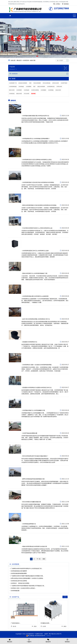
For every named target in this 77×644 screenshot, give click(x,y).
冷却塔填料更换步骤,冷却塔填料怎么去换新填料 (35, 296)
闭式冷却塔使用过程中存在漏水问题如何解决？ (35, 456)
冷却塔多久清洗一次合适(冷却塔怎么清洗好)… (23, 588)
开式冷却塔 (26, 94)
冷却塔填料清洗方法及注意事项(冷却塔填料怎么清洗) (37, 160)
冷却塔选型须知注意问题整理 (19, 571)
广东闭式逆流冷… (16, 623)
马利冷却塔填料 (37, 83)
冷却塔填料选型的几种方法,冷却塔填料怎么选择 (35, 251)
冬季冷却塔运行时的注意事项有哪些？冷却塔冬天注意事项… (27, 578)
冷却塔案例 (43, 90)
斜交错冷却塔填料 (23, 83)
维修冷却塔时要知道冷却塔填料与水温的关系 (35, 546)
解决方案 (33, 60)
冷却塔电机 (21, 87)
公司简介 (58, 4)
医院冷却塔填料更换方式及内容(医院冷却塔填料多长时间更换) (39, 205)
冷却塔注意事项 (35, 90)
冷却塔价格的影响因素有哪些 (19, 573)
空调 (30, 83)
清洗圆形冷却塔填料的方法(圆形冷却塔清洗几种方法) (37, 388)
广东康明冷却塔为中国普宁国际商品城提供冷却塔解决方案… (27, 576)
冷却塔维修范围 (15, 591)
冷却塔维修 (51, 90)
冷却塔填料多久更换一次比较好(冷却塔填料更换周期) (37, 365)
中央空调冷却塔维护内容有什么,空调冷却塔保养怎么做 (37, 228)
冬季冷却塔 (59, 87)
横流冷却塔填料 (41, 87)
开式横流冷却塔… (45, 623)
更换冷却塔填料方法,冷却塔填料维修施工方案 (35, 273)
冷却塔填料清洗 (51, 87)
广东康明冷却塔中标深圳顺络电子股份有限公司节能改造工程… (28, 586)
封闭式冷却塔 (56, 83)
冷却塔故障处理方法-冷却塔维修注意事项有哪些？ (36, 139)
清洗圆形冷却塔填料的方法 (30, 342)
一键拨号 (29, 640)
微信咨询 (48, 640)
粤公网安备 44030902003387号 (36, 636)
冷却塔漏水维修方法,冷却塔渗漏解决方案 (34, 410)
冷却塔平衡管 (64, 83)
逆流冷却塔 (58, 90)
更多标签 (33, 94)
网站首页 (19, 60)
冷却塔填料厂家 (13, 83)
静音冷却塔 (12, 90)
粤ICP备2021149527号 (55, 634)
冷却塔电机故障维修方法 (29, 524)
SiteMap (49, 636)
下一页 (39, 559)
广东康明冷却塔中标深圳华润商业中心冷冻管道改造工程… (27, 568)
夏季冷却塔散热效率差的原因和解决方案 (33, 479)
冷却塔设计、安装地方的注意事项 (20, 583)
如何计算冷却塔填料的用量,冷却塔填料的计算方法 (36, 319)
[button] (37, 56)
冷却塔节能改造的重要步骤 (30, 433)
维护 (34, 87)
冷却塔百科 (26, 60)
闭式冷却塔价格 (47, 83)
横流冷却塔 (19, 94)
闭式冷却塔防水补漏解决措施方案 (32, 502)
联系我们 (66, 4)
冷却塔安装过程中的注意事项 (19, 581)
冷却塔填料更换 (26, 10)
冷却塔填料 (19, 90)
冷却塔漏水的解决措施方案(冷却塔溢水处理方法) (36, 116)
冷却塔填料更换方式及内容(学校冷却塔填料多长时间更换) (38, 182)
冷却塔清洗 (12, 94)
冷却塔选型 (26, 90)
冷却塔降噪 (29, 87)
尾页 (44, 559)
